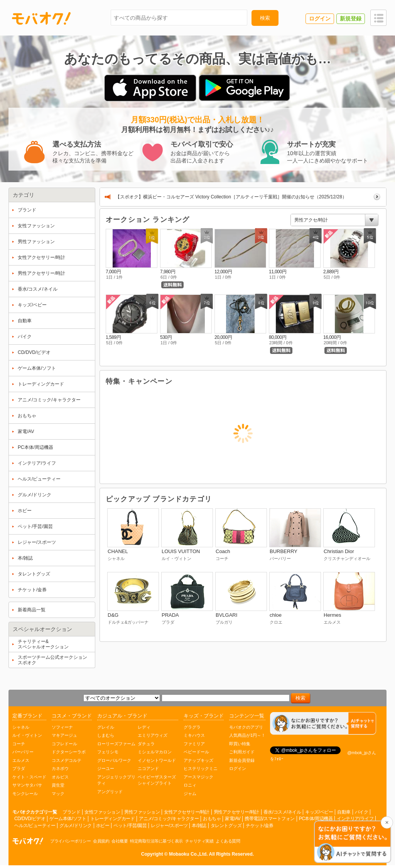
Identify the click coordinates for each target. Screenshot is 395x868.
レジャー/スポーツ (169, 826)
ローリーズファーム (116, 744)
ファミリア (194, 744)
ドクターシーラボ (69, 752)
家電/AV (233, 819)
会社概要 (120, 841)
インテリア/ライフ (355, 819)
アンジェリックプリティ (116, 780)
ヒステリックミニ (201, 768)
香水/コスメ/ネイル (282, 812)
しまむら (106, 735)
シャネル (21, 727)
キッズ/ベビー (319, 812)
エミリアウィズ (153, 735)
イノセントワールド (157, 760)
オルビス (60, 777)
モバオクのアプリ (246, 727)
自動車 (344, 812)
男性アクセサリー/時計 (236, 812)
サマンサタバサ (27, 785)
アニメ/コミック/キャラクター (169, 819)
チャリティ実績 (199, 841)
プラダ (19, 768)
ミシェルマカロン (155, 752)
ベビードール (196, 752)
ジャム (190, 794)
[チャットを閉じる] (387, 822)
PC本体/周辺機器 (316, 819)
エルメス (21, 760)
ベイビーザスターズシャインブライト (157, 780)
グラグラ (192, 727)
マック (58, 794)
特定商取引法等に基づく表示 (156, 841)
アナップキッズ (198, 760)
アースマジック (198, 777)
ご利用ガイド (242, 752)
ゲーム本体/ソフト (68, 819)
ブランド (71, 812)
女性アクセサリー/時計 (187, 812)
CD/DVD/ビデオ (30, 819)
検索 (265, 18)
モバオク (41, 18)
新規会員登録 (242, 760)
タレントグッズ (226, 826)
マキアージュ (64, 735)
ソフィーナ (62, 727)
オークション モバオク (28, 841)
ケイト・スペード (29, 777)
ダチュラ (146, 744)
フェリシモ (108, 752)
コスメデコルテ (67, 760)
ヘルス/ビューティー (35, 826)
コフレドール (64, 744)
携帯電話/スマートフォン (269, 819)
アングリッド (110, 792)
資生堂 (58, 785)
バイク (362, 812)
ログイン (238, 768)
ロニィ (190, 785)
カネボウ (60, 768)
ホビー (103, 826)
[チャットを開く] (353, 842)
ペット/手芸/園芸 (130, 826)
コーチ (19, 744)
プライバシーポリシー (70, 841)
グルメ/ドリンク (75, 826)
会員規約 (101, 841)
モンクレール (25, 794)
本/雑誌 (199, 826)
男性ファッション (142, 812)
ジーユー (106, 768)
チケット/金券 (260, 826)
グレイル (106, 727)
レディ (144, 727)
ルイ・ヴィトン (27, 735)
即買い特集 (240, 744)
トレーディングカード (112, 819)
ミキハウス (194, 735)
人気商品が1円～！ (247, 735)
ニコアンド (148, 768)
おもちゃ (212, 819)
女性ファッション (102, 812)
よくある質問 (228, 841)
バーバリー (23, 752)
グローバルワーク (114, 760)
